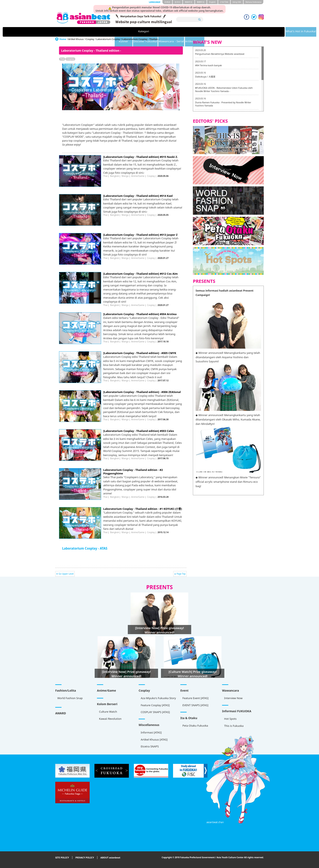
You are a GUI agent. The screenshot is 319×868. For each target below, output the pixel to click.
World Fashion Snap (70, 698)
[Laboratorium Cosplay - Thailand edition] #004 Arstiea (140, 314)
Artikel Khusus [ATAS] (154, 740)
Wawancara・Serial (210, 32)
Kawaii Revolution (110, 719)
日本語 (167, 2)
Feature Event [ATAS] (195, 698)
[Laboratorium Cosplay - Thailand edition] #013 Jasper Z (140, 235)
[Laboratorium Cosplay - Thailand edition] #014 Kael (138, 196)
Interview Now (233, 698)
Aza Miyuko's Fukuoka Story (158, 698)
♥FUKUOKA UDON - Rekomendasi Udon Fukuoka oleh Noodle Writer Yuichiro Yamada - (224, 89)
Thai (62, 59)
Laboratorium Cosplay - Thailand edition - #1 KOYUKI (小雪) (143, 509)
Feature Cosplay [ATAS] (155, 705)
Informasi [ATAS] (151, 732)
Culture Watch (108, 712)
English (212, 2)
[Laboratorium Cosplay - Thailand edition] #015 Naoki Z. (141, 157)
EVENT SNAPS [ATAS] (195, 705)
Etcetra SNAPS (150, 746)
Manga (125, 176)
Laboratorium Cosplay (108, 39)
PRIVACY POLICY (85, 858)
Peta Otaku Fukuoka (195, 726)
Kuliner (144, 32)
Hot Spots (230, 719)
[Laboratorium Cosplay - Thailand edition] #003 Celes (139, 431)
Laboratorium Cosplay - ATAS (85, 548)
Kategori (75, 32)
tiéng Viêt (237, 2)
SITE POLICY (62, 858)
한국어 (178, 2)
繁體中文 (201, 2)
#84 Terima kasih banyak (208, 65)
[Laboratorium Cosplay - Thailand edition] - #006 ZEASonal (142, 392)
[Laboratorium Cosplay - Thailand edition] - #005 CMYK (140, 353)
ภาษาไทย (224, 2)
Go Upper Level (66, 574)
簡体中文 (189, 2)
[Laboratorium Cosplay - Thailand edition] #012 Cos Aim (140, 274)
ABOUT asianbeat (110, 858)
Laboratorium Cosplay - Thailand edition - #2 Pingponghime (133, 472)
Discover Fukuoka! (175, 32)
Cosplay (90, 39)
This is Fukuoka (234, 726)
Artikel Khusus (243, 32)
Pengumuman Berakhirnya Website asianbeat (220, 54)
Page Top (181, 574)
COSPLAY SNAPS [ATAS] (155, 712)
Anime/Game (138, 176)
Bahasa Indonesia (253, 2)
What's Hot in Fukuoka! (110, 32)
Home (63, 39)
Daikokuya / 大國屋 (205, 77)
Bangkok (114, 176)
